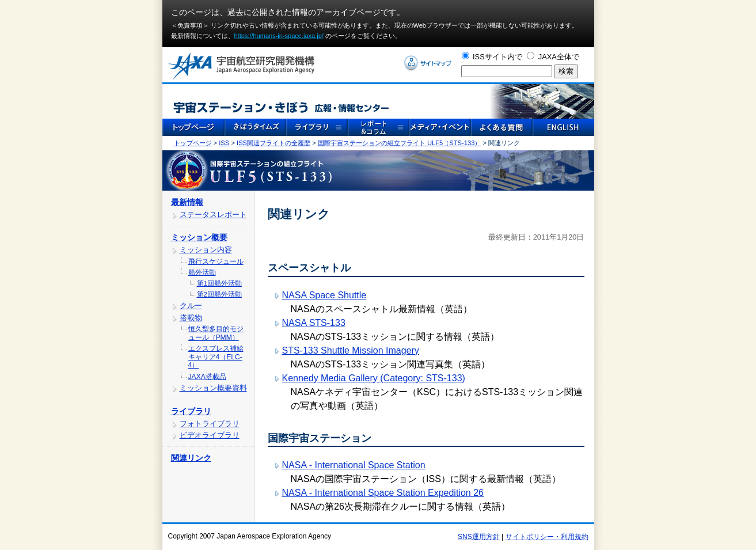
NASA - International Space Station (354, 465)
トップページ (193, 143)
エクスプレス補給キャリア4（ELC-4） (216, 357)
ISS (224, 143)
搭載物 (191, 318)
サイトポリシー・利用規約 (547, 537)
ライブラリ (191, 411)
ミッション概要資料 (213, 388)
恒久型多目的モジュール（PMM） (216, 333)
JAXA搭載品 (207, 377)
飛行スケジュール (216, 261)
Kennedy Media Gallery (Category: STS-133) (374, 378)
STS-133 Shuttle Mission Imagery (351, 350)
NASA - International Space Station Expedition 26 (383, 493)
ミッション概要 (199, 237)
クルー (191, 306)
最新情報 (187, 202)
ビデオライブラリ (210, 435)
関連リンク (191, 458)
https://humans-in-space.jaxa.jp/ (279, 36)
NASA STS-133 (314, 323)
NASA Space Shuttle (324, 295)
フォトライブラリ (210, 424)
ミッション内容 (206, 250)
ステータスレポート (213, 215)
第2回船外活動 (219, 294)
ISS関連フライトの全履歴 (273, 143)
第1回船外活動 (219, 283)
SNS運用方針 (479, 537)
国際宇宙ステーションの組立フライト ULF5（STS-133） (400, 143)
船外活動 (202, 272)
